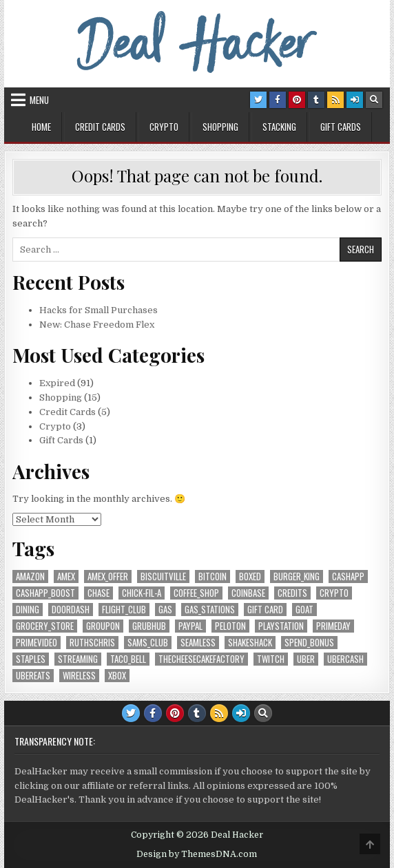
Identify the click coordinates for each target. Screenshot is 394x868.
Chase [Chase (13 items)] (98, 593)
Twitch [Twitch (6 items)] (271, 659)
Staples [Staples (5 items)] (31, 659)
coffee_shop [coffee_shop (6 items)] (196, 593)
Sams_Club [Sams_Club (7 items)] (148, 643)
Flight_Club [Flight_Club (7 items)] (124, 610)
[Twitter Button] (258, 100)
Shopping (220, 127)
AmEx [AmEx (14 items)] (66, 576)
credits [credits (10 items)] (292, 593)
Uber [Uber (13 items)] (306, 659)
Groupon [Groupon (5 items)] (103, 626)
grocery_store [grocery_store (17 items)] (45, 626)
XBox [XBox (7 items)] (117, 676)
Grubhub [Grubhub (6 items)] (149, 626)
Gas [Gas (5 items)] (165, 610)
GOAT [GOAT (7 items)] (304, 610)
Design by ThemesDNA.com (197, 854)
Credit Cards (100, 127)
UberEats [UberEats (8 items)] (33, 676)
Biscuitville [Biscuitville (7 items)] (163, 576)
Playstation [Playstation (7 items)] (281, 626)
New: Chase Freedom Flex (97, 325)
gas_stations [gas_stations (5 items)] (210, 610)
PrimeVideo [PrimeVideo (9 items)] (37, 643)
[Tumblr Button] (316, 100)
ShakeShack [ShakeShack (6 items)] (250, 643)
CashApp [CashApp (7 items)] (348, 576)
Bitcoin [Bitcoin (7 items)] (212, 576)
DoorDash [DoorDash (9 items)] (71, 610)
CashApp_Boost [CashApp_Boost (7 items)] (45, 593)
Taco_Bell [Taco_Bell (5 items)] (128, 659)
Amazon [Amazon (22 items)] (30, 576)
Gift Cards (341, 127)
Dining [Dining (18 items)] (28, 610)
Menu (39, 100)
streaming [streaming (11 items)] (78, 659)
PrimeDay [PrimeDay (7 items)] (333, 626)
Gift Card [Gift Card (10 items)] (265, 610)
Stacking (279, 127)
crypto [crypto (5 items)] (334, 593)
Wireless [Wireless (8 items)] (79, 676)
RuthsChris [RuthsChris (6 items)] (92, 643)
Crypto (164, 127)
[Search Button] (374, 100)
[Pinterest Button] (297, 100)
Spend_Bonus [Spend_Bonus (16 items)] (309, 643)
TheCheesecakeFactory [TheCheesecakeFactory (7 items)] (201, 659)
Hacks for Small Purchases (98, 310)
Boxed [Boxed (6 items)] (250, 576)
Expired (57, 383)
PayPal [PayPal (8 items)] (190, 626)
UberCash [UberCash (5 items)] (345, 659)
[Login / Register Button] (355, 100)
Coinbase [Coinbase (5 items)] (248, 593)
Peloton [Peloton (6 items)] (230, 626)
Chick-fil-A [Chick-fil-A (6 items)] (142, 593)
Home (41, 127)
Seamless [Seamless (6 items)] (198, 643)
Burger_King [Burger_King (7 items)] (297, 576)
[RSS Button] (335, 100)
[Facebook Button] (278, 100)
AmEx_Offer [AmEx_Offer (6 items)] (108, 576)
